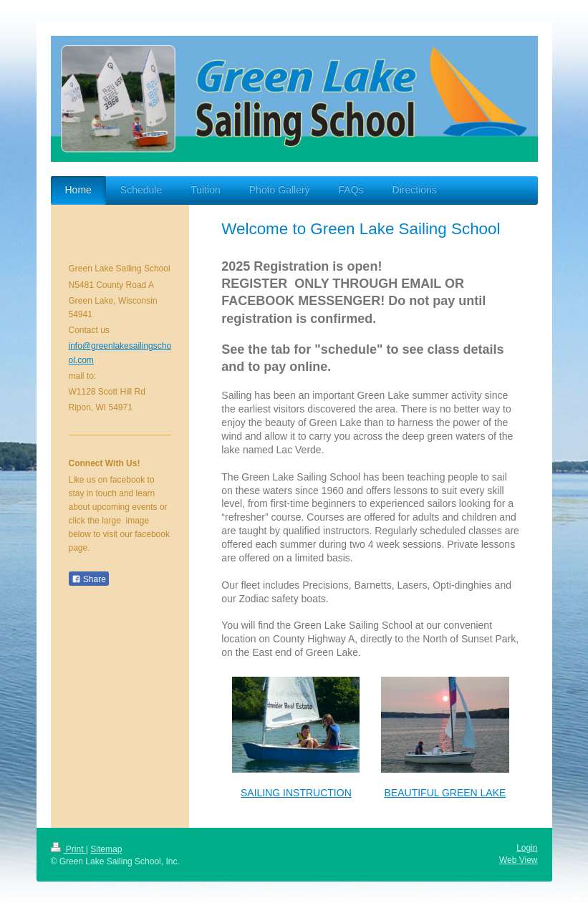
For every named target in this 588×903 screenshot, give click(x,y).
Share (89, 579)
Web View (519, 860)
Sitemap (106, 849)
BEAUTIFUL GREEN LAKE (445, 793)
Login (527, 848)
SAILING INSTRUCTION (296, 793)
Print (68, 849)
